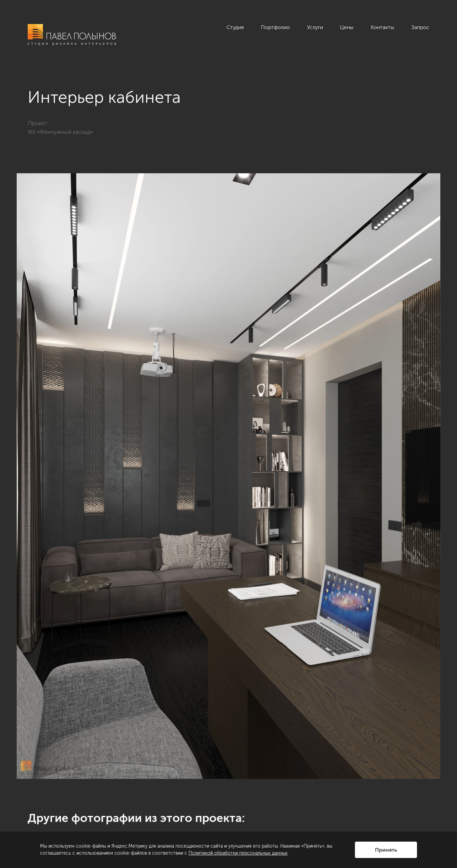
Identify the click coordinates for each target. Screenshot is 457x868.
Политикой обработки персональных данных (238, 853)
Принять (386, 850)
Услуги (315, 27)
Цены (347, 27)
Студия (235, 27)
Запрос (420, 27)
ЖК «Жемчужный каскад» (60, 132)
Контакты (382, 27)
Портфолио (275, 27)
